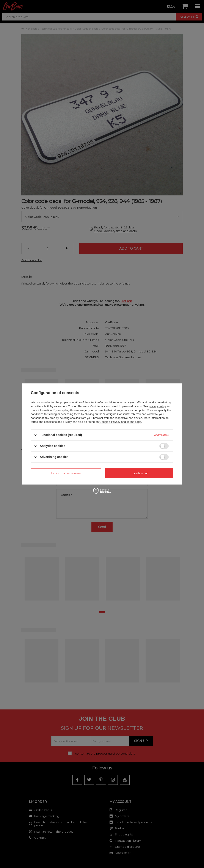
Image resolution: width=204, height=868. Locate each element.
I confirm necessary (66, 473)
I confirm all (139, 473)
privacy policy (157, 406)
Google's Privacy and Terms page (120, 422)
